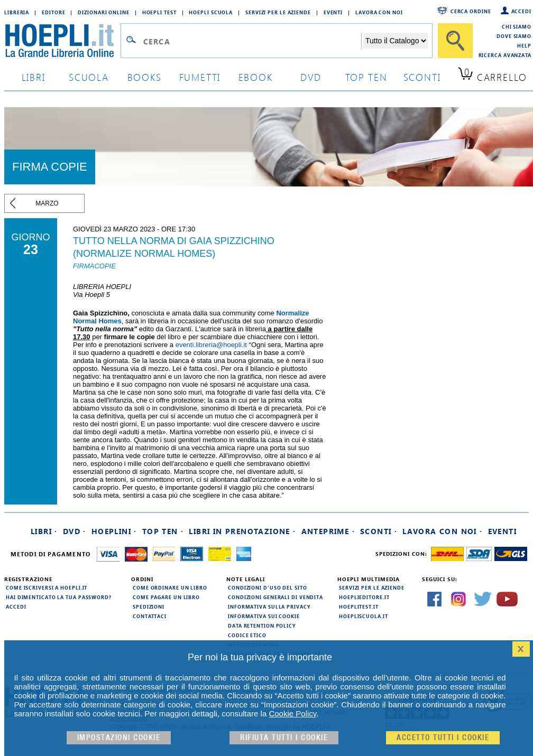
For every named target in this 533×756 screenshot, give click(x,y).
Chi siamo (517, 26)
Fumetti (200, 77)
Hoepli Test (159, 12)
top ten (366, 77)
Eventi (333, 12)
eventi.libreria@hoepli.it (211, 345)
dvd (311, 77)
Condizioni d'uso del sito (268, 587)
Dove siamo (514, 36)
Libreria (17, 12)
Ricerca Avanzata (505, 55)
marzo (47, 203)
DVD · (75, 531)
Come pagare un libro (166, 597)
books (145, 77)
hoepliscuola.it (364, 616)
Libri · (44, 531)
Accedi (521, 11)
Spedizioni (149, 606)
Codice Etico (247, 635)
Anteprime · (328, 531)
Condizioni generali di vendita (275, 597)
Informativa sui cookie (264, 616)
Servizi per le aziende (278, 12)
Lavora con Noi (379, 12)
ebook (256, 77)
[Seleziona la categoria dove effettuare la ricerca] (396, 41)
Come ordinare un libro (170, 587)
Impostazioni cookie (119, 738)
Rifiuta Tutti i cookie (284, 738)
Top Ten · (163, 531)
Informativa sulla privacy (269, 606)
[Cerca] (455, 41)
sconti (422, 77)
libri (34, 77)
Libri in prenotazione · (242, 531)
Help (524, 45)
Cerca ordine (471, 11)
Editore (53, 12)
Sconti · (379, 531)
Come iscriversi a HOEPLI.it (47, 587)
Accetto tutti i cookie (443, 738)
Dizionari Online (103, 12)
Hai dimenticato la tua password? (59, 597)
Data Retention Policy (262, 626)
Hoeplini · (114, 531)
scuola (89, 77)
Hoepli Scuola (211, 12)
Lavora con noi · (442, 531)
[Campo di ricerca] (252, 41)
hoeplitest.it (359, 606)
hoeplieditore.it (364, 597)
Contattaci (150, 616)
